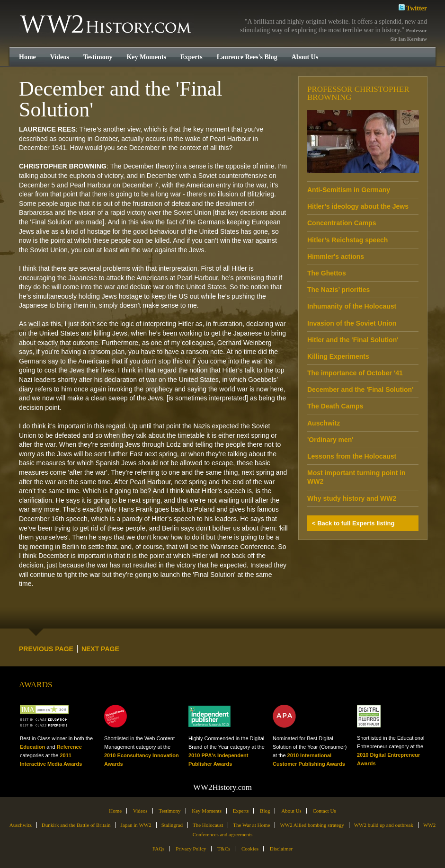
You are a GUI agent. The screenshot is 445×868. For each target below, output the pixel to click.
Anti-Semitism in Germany (349, 190)
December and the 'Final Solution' (360, 390)
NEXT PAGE (100, 649)
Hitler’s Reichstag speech (347, 240)
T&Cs (224, 849)
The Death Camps (335, 406)
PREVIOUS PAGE (46, 649)
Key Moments (146, 57)
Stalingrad (172, 825)
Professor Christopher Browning (358, 93)
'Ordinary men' (330, 440)
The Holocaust (208, 825)
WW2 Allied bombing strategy (312, 825)
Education (32, 747)
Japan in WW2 (136, 825)
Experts (191, 57)
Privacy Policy (191, 849)
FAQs (158, 849)
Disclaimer (281, 849)
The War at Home (251, 825)
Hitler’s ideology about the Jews (358, 206)
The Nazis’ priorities (338, 290)
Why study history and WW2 (352, 498)
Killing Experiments (338, 356)
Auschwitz (324, 423)
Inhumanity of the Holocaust (352, 306)
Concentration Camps (342, 223)
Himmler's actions (336, 257)
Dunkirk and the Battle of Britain (76, 825)
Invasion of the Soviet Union (352, 323)
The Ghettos (327, 273)
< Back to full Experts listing (353, 523)
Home (27, 57)
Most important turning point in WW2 (356, 477)
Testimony (98, 57)
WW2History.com (106, 25)
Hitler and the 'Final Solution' (353, 340)
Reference (69, 747)
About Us (305, 57)
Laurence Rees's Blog (247, 57)
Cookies (250, 849)
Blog (265, 811)
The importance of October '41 (355, 373)
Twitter (413, 7)
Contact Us (324, 811)
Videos (60, 57)
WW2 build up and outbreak (384, 825)
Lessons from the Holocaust (352, 456)
